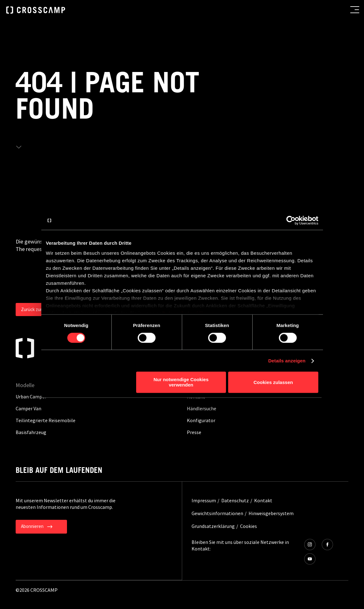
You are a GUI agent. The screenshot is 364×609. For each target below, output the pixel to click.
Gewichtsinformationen (217, 513)
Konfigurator (201, 420)
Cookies (249, 526)
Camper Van (28, 408)
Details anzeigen (287, 361)
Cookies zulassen (273, 382)
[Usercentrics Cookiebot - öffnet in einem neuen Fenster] (291, 220)
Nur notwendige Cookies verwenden (181, 382)
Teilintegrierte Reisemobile (46, 420)
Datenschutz (235, 500)
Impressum (204, 500)
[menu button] (355, 10)
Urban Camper (31, 397)
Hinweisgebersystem (271, 513)
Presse (194, 432)
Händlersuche (202, 408)
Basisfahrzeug (31, 432)
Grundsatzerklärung (213, 526)
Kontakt (263, 500)
